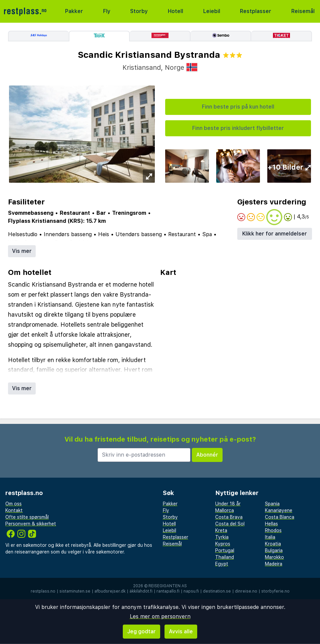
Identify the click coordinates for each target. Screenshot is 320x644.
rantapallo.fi (168, 591)
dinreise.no (246, 591)
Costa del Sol (230, 524)
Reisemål (303, 11)
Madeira (274, 564)
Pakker (74, 11)
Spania (272, 504)
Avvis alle (181, 631)
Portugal (225, 550)
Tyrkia (222, 537)
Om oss (14, 504)
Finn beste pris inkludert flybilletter (238, 128)
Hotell (176, 11)
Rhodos (273, 530)
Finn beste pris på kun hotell (238, 107)
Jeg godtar (141, 631)
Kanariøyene (279, 510)
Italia (270, 537)
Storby (139, 11)
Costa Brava (229, 517)
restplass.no (43, 591)
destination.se (217, 591)
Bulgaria (274, 550)
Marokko (274, 557)
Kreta (221, 530)
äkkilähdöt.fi (141, 591)
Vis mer (22, 251)
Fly (107, 11)
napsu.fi (191, 591)
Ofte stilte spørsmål (27, 517)
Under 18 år (228, 504)
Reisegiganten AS (168, 586)
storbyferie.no (275, 591)
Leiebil (212, 11)
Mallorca (225, 510)
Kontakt (14, 510)
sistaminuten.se (75, 591)
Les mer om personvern (160, 616)
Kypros (223, 544)
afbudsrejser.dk (110, 591)
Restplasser (256, 11)
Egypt (222, 564)
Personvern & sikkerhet (31, 524)
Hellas (271, 524)
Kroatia (273, 544)
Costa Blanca (280, 517)
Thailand (225, 557)
